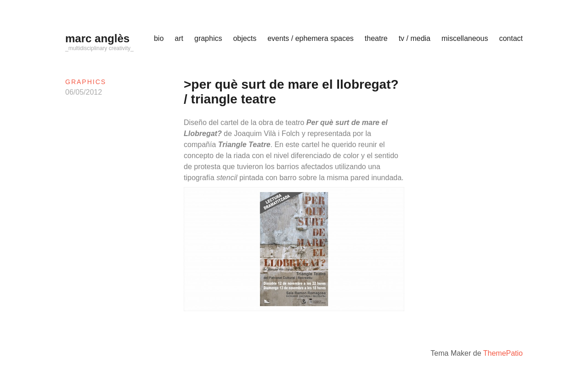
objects (245, 38)
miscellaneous (465, 38)
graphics (208, 38)
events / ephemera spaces (311, 38)
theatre (376, 38)
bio (159, 38)
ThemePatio (503, 353)
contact (511, 38)
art (179, 38)
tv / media (415, 38)
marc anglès (97, 38)
